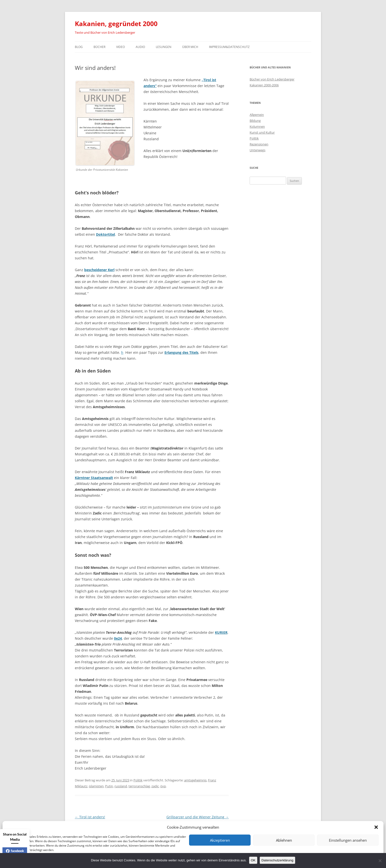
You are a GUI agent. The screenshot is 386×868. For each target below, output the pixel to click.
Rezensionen (259, 144)
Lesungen (164, 47)
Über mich (190, 47)
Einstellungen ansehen (348, 840)
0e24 (118, 638)
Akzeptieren (220, 840)
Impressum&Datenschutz (229, 47)
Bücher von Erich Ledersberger (272, 79)
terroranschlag (139, 786)
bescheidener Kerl (99, 270)
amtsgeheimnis (195, 780)
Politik (138, 780)
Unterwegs (257, 150)
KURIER (221, 632)
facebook (15, 851)
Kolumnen (257, 126)
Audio (140, 47)
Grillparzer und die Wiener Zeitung (198, 817)
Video (121, 47)
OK (253, 860)
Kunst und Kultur (262, 132)
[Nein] (380, 861)
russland (121, 786)
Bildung (255, 121)
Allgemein (257, 115)
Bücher (99, 47)
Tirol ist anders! (90, 817)
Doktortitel (105, 234)
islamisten (96, 786)
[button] (376, 827)
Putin (109, 786)
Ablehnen (284, 840)
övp (163, 786)
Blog (79, 47)
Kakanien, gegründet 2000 (116, 24)
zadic (155, 786)
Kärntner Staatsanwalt (94, 478)
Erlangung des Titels (181, 352)
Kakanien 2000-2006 (264, 85)
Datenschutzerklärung (277, 860)
